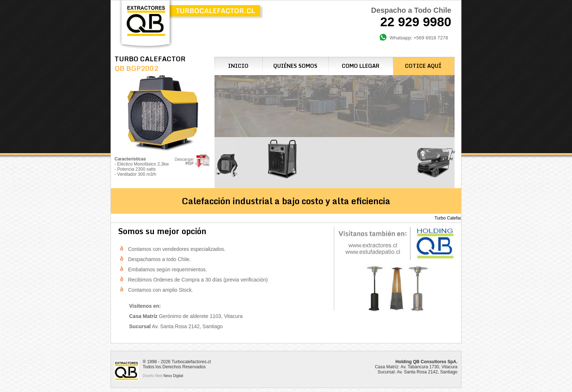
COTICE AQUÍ (423, 66)
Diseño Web (152, 376)
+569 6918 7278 (431, 38)
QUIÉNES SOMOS (295, 66)
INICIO (238, 66)
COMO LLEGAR (361, 66)
